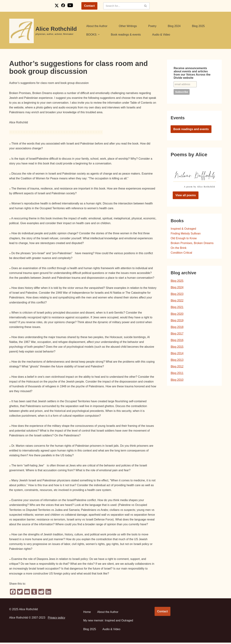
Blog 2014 (177, 354)
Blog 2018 (177, 327)
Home (87, 613)
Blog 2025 (198, 26)
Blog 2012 (177, 367)
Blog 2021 (177, 307)
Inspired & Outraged (183, 229)
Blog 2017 (177, 334)
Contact (89, 6)
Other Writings (128, 26)
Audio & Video (161, 35)
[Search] (122, 6)
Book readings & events (126, 35)
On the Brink (178, 248)
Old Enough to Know (184, 238)
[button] (99, 34)
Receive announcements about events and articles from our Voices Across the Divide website (192, 73)
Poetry (152, 26)
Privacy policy (57, 619)
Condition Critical (181, 253)
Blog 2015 (177, 347)
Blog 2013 (177, 360)
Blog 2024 (174, 26)
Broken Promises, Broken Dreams (192, 243)
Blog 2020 (177, 314)
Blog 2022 (177, 301)
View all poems (186, 195)
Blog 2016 (177, 340)
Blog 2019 (177, 321)
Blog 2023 (177, 294)
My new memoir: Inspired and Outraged (108, 622)
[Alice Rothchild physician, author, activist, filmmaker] (43, 31)
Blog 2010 (177, 380)
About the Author (97, 26)
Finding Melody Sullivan (186, 233)
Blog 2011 (177, 374)
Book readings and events (191, 129)
